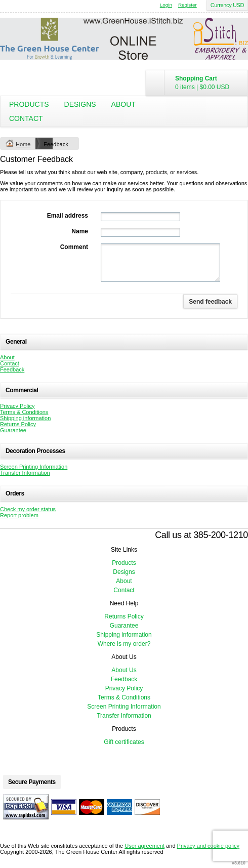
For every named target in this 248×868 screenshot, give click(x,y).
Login (166, 5)
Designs (80, 104)
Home (23, 144)
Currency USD (227, 5)
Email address (68, 216)
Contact (26, 118)
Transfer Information (25, 473)
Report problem (19, 515)
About (123, 104)
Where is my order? (124, 644)
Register (188, 5)
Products (29, 104)
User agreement (144, 846)
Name (80, 231)
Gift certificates (124, 742)
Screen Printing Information (34, 467)
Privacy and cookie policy (209, 846)
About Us (124, 670)
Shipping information (25, 418)
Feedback (12, 369)
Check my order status (28, 509)
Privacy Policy (17, 406)
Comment (74, 247)
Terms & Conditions (24, 412)
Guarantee (13, 430)
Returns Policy (18, 424)
